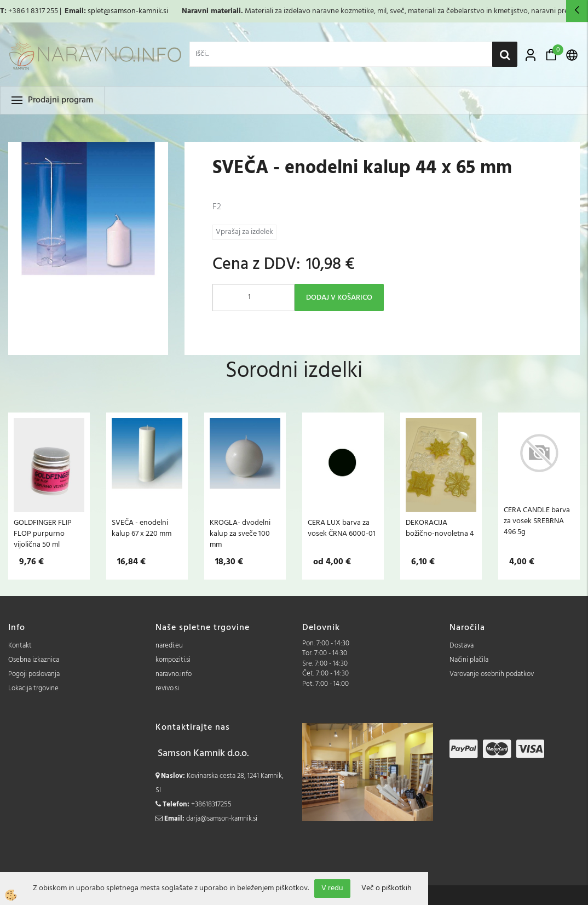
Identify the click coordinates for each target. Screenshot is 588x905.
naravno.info (174, 674)
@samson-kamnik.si (136, 11)
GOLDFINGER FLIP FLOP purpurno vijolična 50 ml (43, 534)
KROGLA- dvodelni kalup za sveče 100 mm (240, 534)
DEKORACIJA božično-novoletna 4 (440, 528)
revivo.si (167, 688)
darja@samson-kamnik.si (222, 819)
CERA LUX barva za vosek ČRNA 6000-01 (342, 528)
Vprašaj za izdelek (244, 232)
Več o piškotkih (387, 889)
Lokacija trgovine (33, 688)
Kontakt (20, 646)
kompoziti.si (173, 660)
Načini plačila (469, 660)
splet (96, 11)
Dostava (462, 646)
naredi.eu (169, 646)
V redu (332, 888)
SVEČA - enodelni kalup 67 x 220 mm (142, 528)
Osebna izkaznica (34, 660)
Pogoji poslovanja (34, 674)
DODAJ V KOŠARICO (339, 298)
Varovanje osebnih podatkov (492, 674)
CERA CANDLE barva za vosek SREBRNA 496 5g (537, 521)
